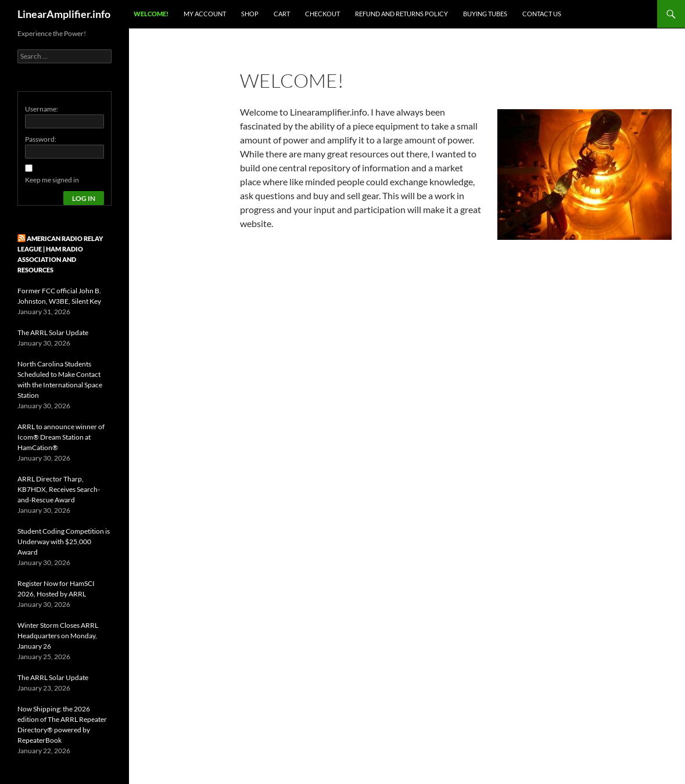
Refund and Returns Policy (401, 14)
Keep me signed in (52, 180)
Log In (84, 198)
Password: (41, 139)
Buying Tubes (485, 14)
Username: (42, 109)
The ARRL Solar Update (53, 332)
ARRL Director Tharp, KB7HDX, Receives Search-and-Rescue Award (59, 489)
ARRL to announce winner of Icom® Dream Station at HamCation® (61, 437)
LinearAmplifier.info (64, 14)
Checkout (322, 14)
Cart (282, 14)
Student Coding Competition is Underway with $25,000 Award (64, 542)
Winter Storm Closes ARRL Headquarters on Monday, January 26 (58, 636)
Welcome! (151, 14)
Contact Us (542, 14)
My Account (205, 14)
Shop (250, 14)
